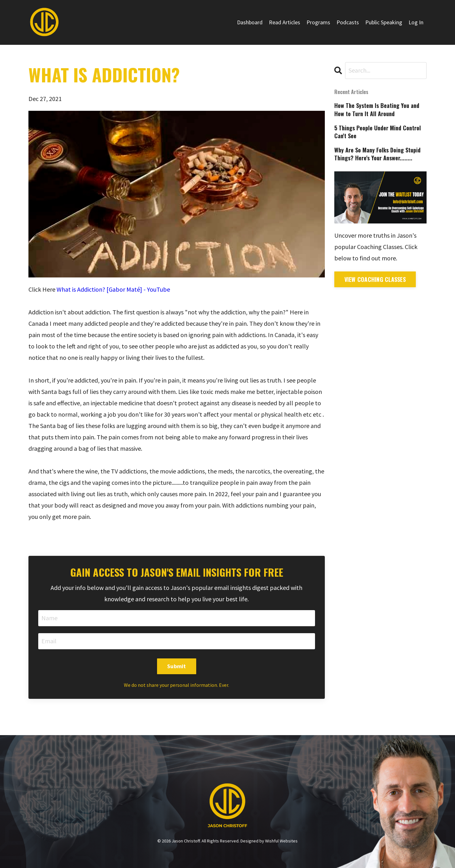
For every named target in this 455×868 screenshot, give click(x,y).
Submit (177, 666)
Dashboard (250, 22)
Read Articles (285, 22)
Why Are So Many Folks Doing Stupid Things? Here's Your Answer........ (377, 154)
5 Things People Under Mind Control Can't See (378, 132)
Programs (318, 22)
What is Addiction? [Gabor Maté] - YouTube (113, 289)
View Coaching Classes (375, 279)
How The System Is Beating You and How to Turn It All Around (377, 110)
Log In (416, 22)
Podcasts (348, 22)
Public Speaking (384, 22)
